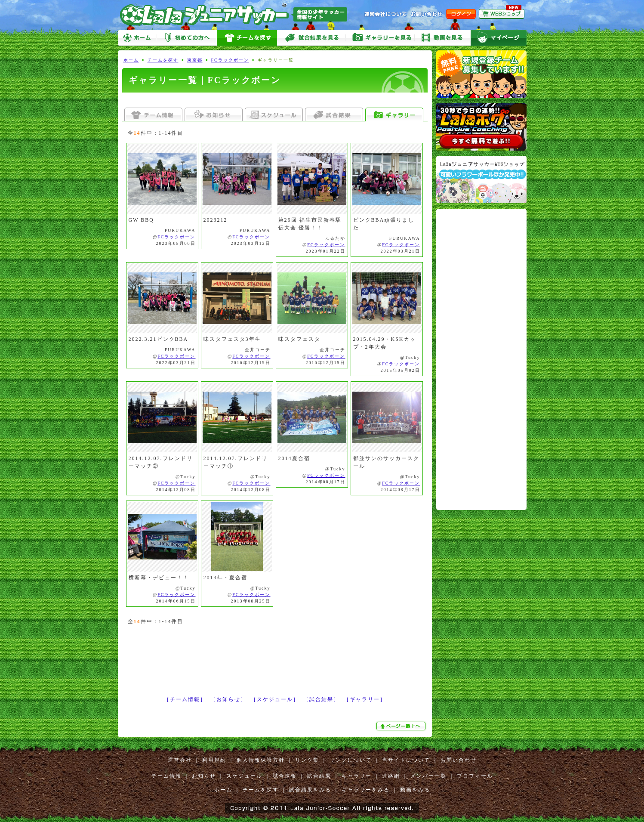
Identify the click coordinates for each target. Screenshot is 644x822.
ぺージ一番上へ (402, 726)
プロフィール (475, 776)
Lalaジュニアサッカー (237, 15)
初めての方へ (187, 38)
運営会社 (180, 760)
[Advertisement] (275, 100)
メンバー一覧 (428, 776)
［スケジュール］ (275, 699)
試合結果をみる (310, 790)
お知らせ (204, 776)
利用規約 (214, 760)
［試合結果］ (321, 699)
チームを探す (247, 38)
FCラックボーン (230, 60)
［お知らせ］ (228, 699)
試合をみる (311, 38)
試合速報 (285, 776)
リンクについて (351, 760)
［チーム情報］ (185, 699)
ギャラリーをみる (380, 38)
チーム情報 (166, 776)
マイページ (499, 38)
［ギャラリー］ (365, 699)
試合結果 (319, 776)
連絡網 (391, 776)
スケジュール (244, 776)
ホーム (137, 38)
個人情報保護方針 (261, 760)
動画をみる (443, 38)
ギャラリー (357, 776)
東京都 (195, 60)
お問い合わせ (459, 760)
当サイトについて (406, 760)
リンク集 (307, 760)
